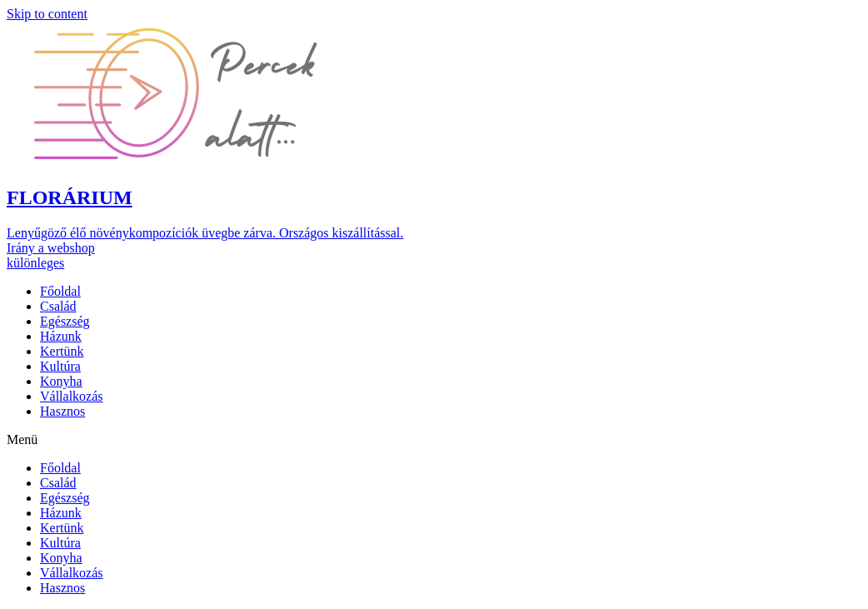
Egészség (65, 321)
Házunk (61, 336)
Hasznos (62, 411)
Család (58, 306)
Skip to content (47, 14)
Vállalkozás (72, 396)
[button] (215, 94)
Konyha (61, 381)
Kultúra (60, 366)
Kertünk (62, 351)
